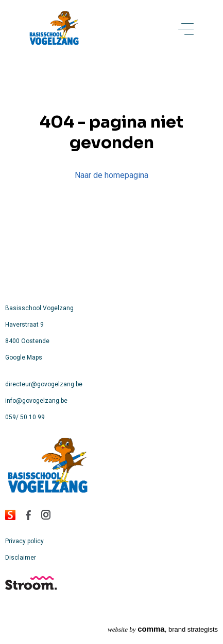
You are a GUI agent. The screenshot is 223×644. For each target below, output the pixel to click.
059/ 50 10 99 (25, 417)
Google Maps (24, 357)
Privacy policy (24, 541)
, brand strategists (163, 629)
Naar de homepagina (111, 175)
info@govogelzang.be (36, 401)
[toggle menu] (186, 30)
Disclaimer (21, 558)
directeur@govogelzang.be (44, 384)
